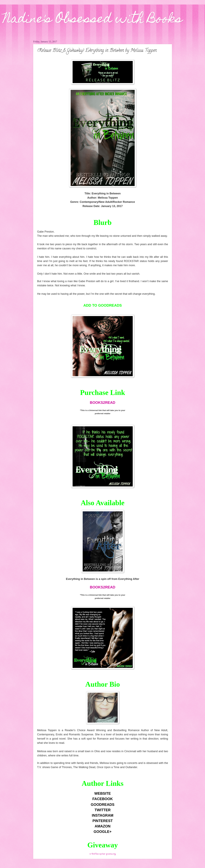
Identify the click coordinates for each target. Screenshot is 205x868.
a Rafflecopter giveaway (103, 854)
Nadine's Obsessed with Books (93, 20)
